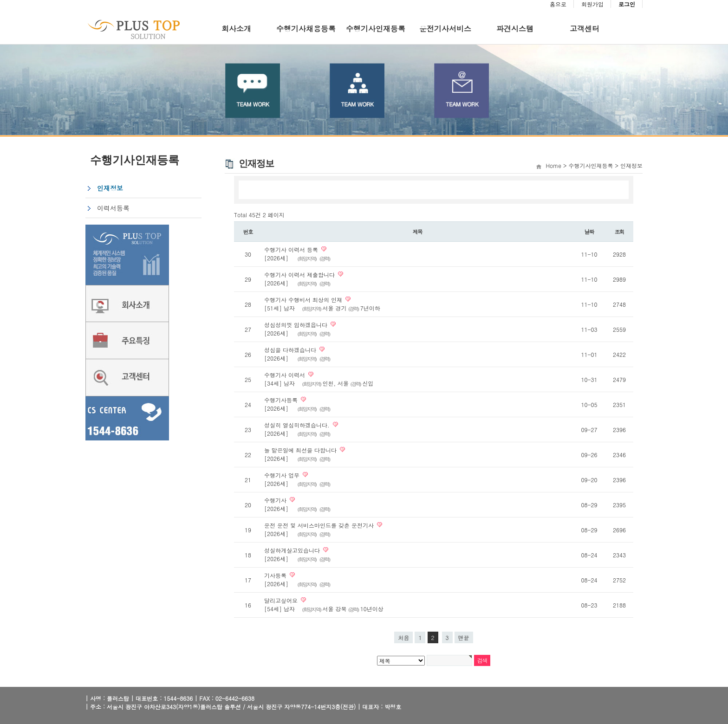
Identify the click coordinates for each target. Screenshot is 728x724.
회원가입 (592, 4)
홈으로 (558, 4)
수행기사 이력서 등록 (291, 249)
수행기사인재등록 (376, 29)
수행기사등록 (281, 400)
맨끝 (464, 637)
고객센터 (585, 29)
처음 (403, 637)
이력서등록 (113, 208)
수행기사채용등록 (306, 29)
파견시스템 (515, 29)
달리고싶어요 (281, 600)
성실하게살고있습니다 (292, 550)
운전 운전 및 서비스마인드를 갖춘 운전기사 (319, 525)
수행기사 (275, 500)
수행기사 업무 (282, 475)
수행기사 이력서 (285, 375)
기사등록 (275, 575)
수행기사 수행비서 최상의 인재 (303, 300)
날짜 (589, 232)
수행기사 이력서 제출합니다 (299, 275)
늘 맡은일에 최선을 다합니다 (300, 450)
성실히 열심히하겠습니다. (297, 425)
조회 (620, 232)
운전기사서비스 (445, 29)
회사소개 (236, 29)
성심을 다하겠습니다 (290, 350)
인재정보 (110, 188)
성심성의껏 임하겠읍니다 (296, 325)
